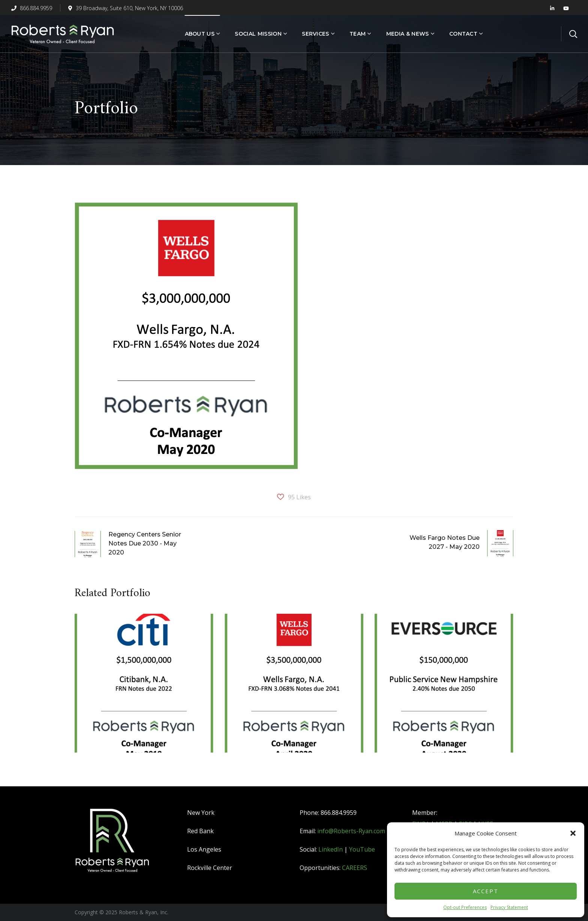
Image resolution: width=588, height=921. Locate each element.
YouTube (362, 849)
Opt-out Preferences (465, 907)
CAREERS (355, 868)
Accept (486, 891)
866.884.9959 (32, 8)
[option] (144, 689)
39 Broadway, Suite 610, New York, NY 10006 (126, 8)
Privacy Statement (509, 907)
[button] (573, 833)
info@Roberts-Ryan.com (351, 831)
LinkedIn (331, 849)
